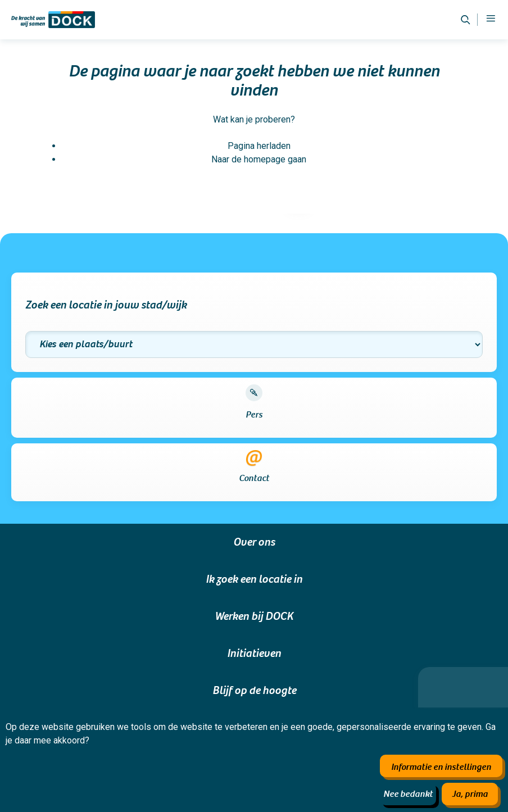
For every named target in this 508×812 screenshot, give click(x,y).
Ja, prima (470, 794)
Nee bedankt (408, 794)
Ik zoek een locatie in (254, 579)
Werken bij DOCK (254, 616)
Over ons (254, 542)
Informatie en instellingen (441, 767)
